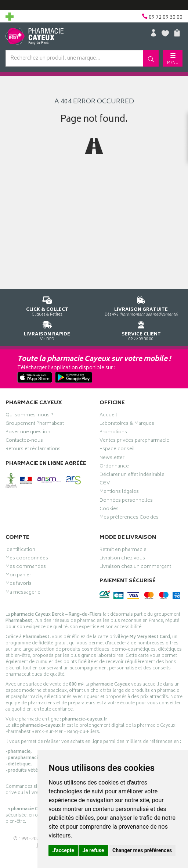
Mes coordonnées (27, 559)
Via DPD (47, 330)
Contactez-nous (24, 441)
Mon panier (18, 576)
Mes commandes (26, 568)
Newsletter (112, 459)
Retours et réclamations (33, 450)
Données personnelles (126, 501)
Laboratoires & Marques (127, 424)
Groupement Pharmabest (35, 424)
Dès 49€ (141, 305)
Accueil (108, 416)
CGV (105, 484)
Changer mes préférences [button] (142, 850)
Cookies (109, 510)
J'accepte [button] (63, 850)
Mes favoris (19, 584)
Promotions (113, 433)
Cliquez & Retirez (47, 305)
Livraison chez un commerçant (135, 568)
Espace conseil (117, 450)
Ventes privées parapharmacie (134, 441)
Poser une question (28, 433)
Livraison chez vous (122, 559)
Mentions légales (119, 492)
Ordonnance (114, 467)
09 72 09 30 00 (141, 330)
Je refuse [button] (93, 850)
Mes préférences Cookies (129, 518)
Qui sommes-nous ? (29, 416)
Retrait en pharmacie (123, 551)
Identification (20, 551)
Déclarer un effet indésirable (132, 476)
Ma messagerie (23, 593)
